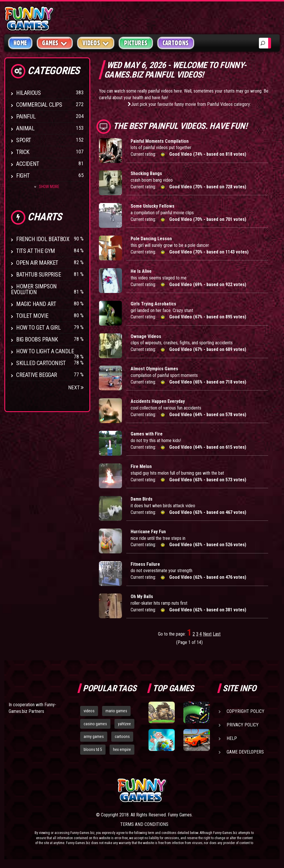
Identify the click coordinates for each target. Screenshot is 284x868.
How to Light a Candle (45, 351)
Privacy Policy (243, 725)
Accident (28, 164)
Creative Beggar (37, 375)
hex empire (122, 749)
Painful (26, 117)
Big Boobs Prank (37, 339)
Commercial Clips (39, 105)
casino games (95, 724)
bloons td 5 (93, 749)
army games (94, 737)
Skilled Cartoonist (41, 363)
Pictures (136, 43)
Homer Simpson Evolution (34, 289)
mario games (116, 711)
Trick (23, 152)
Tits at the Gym (36, 251)
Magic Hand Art (36, 304)
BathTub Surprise (39, 275)
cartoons (122, 737)
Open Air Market (37, 263)
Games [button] (55, 43)
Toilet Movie (32, 316)
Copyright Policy (246, 711)
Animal (25, 128)
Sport (24, 140)
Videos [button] (96, 43)
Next (76, 387)
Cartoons (176, 43)
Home (20, 43)
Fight (23, 176)
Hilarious (28, 93)
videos (89, 711)
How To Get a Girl (38, 328)
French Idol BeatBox (43, 239)
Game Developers (245, 752)
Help (232, 738)
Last (217, 634)
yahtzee (124, 724)
